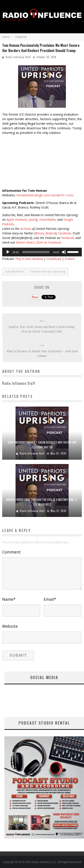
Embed (69, 259)
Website (10, 626)
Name (9, 599)
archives (26, 229)
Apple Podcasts (17, 220)
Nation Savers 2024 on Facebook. (39, 242)
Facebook (64, 233)
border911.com (62, 195)
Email (50, 599)
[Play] (8, 252)
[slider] (36, 252)
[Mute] (64, 252)
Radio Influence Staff (18, 57)
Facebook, (68, 238)
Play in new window (29, 259)
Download (54, 259)
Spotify (33, 220)
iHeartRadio (48, 220)
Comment (11, 552)
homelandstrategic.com (33, 195)
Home (6, 37)
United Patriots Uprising (48, 272)
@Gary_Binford (45, 233)
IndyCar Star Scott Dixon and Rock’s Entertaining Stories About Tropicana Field (42, 329)
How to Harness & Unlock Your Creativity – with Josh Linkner (42, 353)
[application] (42, 252)
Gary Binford (14, 272)
